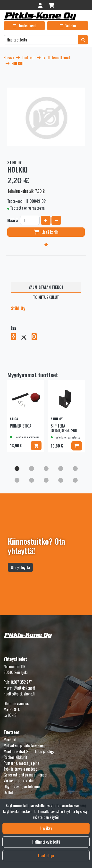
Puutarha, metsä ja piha (21, 763)
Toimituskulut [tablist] (46, 297)
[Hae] (41, 40)
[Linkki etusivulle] (40, 16)
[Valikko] (68, 26)
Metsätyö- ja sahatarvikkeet (25, 745)
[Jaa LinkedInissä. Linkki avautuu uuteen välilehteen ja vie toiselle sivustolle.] (36, 337)
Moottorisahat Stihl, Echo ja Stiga (29, 751)
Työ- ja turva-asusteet (20, 769)
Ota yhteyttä (20, 567)
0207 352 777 (21, 682)
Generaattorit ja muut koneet (26, 775)
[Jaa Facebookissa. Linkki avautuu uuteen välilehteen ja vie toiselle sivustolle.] (16, 337)
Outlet (8, 792)
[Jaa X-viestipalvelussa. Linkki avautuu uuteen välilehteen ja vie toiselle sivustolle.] (26, 337)
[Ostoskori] (51, 5)
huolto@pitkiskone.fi (19, 694)
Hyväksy (46, 828)
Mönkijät (10, 740)
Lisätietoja (46, 856)
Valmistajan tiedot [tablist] (46, 287)
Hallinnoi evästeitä (46, 842)
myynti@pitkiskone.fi (19, 688)
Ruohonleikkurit (15, 757)
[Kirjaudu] (41, 5)
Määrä (13, 220)
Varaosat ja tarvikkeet (20, 781)
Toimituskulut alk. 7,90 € (26, 191)
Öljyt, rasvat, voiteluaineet (23, 786)
